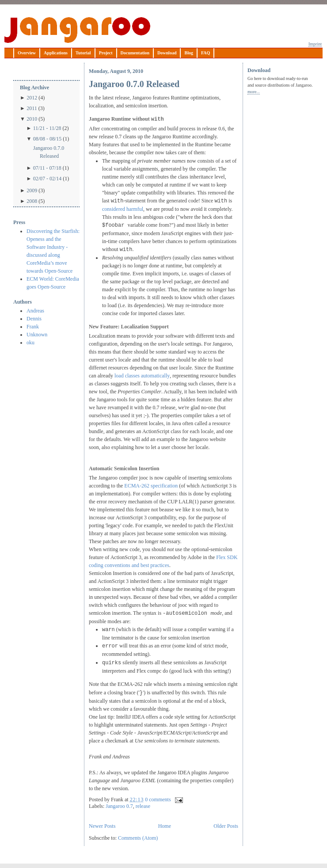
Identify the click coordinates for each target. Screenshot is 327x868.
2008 (32, 201)
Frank (33, 327)
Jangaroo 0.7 (119, 806)
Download (167, 53)
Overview (27, 53)
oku (30, 343)
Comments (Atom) (138, 838)
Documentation (135, 53)
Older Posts (226, 826)
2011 (32, 108)
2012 (32, 98)
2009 (32, 190)
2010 (32, 119)
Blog (188, 53)
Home (165, 826)
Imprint (315, 44)
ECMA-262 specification (151, 486)
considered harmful (123, 209)
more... (254, 92)
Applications (56, 53)
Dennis (34, 319)
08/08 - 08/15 (48, 139)
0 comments (158, 799)
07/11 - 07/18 (47, 168)
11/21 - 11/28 (47, 128)
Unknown (37, 335)
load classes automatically (142, 376)
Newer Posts (102, 826)
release (143, 806)
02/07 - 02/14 (48, 179)
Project (106, 53)
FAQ (205, 53)
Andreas (35, 311)
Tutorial (83, 53)
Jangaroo (77, 30)
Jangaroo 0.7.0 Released (49, 152)
